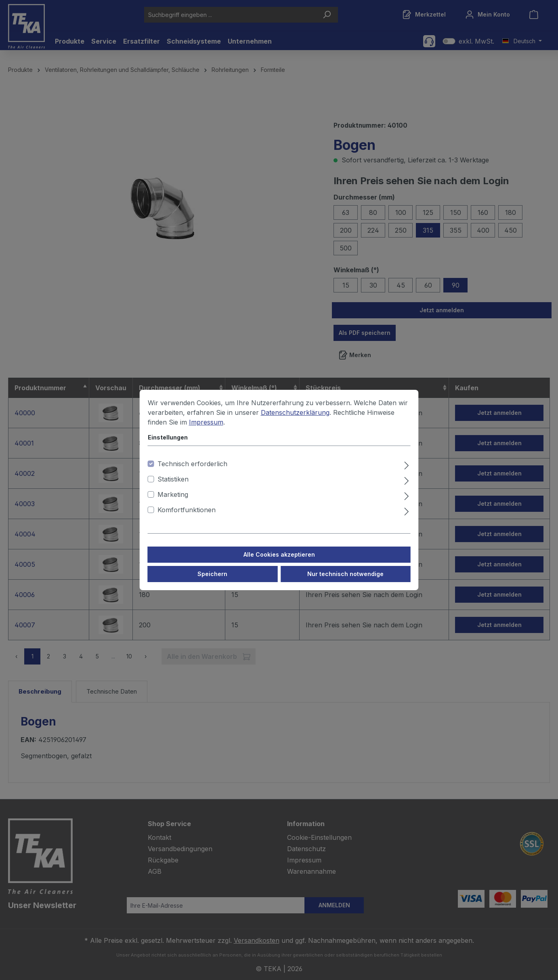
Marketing (173, 494)
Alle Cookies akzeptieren (279, 554)
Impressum (206, 422)
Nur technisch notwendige (345, 574)
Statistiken (173, 479)
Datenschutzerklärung (295, 412)
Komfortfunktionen (187, 510)
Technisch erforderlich (192, 464)
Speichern (212, 574)
